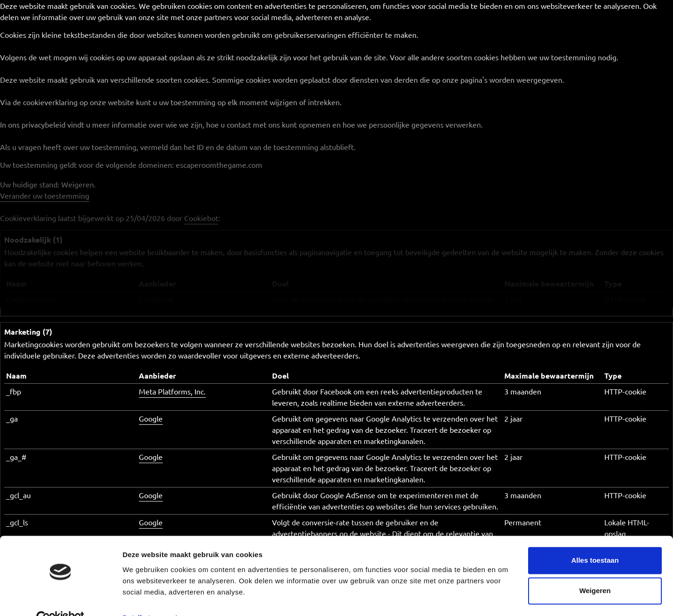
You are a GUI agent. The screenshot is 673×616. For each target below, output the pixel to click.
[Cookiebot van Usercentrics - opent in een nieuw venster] (61, 598)
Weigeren (595, 570)
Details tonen (145, 598)
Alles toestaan (595, 540)
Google (151, 418)
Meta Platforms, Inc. (172, 391)
